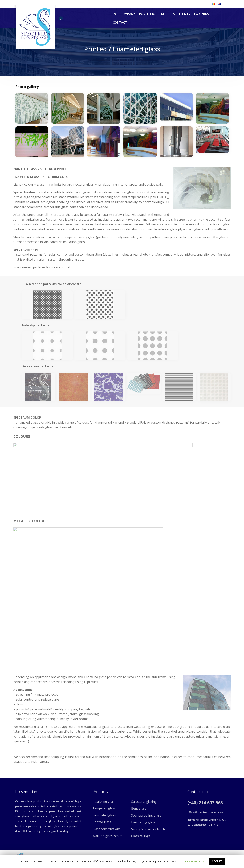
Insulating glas (103, 801)
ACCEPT (217, 861)
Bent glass (139, 808)
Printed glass (102, 822)
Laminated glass (104, 815)
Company (128, 14)
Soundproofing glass (146, 815)
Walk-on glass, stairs (107, 836)
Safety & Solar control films (150, 829)
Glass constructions (106, 829)
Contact (120, 23)
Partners (201, 14)
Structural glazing (144, 802)
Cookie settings (194, 861)
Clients (185, 14)
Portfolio (147, 14)
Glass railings (141, 836)
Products (167, 14)
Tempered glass (104, 808)
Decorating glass (143, 822)
